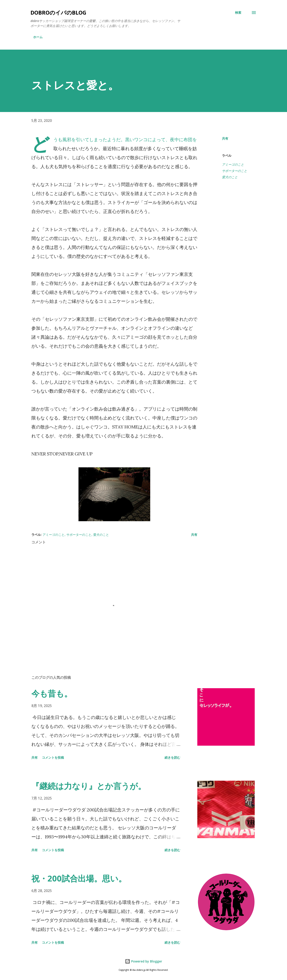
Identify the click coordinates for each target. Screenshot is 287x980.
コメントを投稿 (53, 757)
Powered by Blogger (143, 961)
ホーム (38, 37)
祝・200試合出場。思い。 (79, 878)
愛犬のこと (230, 177)
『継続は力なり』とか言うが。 (89, 786)
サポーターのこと (235, 171)
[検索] (238, 13)
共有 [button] (225, 138)
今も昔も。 (52, 693)
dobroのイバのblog (58, 12)
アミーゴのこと (233, 164)
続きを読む (172, 757)
